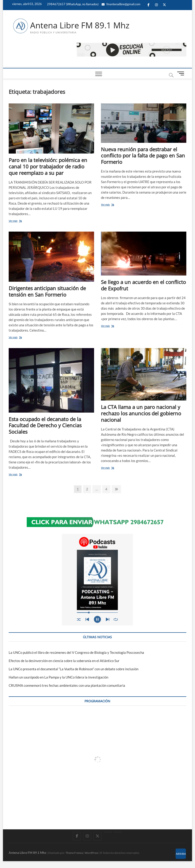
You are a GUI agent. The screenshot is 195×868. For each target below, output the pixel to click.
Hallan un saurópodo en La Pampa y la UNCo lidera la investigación (58, 677)
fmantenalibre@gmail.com (121, 4)
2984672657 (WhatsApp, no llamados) (72, 4)
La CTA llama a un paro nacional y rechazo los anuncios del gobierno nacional (141, 413)
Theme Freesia (74, 853)
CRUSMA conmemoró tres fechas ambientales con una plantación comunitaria (67, 685)
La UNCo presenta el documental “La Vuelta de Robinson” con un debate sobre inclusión (74, 669)
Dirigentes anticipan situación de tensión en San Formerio (47, 291)
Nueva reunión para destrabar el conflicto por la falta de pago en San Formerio (143, 156)
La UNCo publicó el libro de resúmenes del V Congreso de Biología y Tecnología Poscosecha (76, 652)
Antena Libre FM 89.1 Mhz (80, 25)
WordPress (91, 853)
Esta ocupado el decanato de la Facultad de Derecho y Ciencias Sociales (45, 425)
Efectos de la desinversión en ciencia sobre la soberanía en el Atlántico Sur (64, 661)
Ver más (19, 221)
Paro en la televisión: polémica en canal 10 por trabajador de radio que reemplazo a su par (48, 166)
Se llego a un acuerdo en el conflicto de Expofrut (143, 285)
